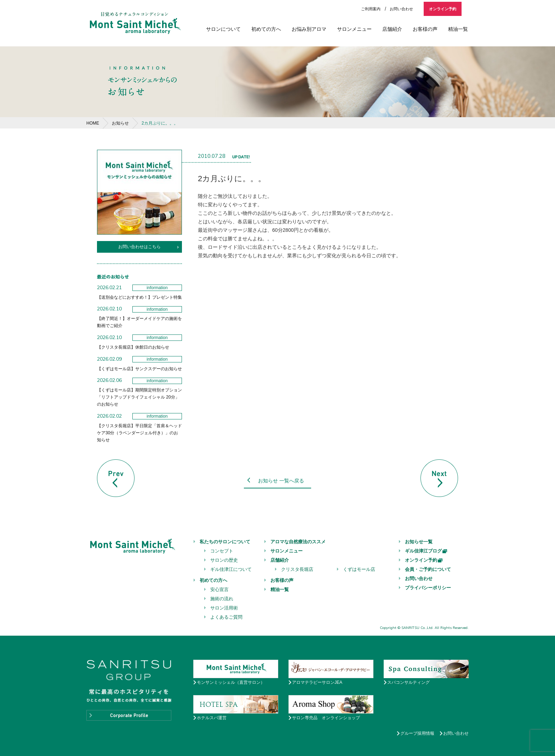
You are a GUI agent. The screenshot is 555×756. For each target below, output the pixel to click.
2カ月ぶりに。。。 (160, 123)
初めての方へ (266, 29)
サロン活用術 (224, 608)
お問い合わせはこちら (139, 247)
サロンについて (223, 29)
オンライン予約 (443, 9)
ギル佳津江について (231, 569)
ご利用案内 (371, 9)
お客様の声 (425, 29)
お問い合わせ (401, 9)
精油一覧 (458, 29)
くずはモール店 (359, 569)
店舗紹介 (392, 29)
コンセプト (222, 551)
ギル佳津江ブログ (426, 551)
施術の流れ (222, 599)
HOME (93, 123)
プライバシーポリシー (428, 588)
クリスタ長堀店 (297, 569)
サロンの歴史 (224, 560)
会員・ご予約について (428, 569)
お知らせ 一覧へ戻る (281, 481)
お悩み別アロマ (309, 29)
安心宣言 (219, 589)
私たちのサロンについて (225, 542)
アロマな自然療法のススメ (298, 542)
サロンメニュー (354, 29)
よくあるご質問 (226, 617)
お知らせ (120, 123)
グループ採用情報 (417, 733)
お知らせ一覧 (419, 542)
